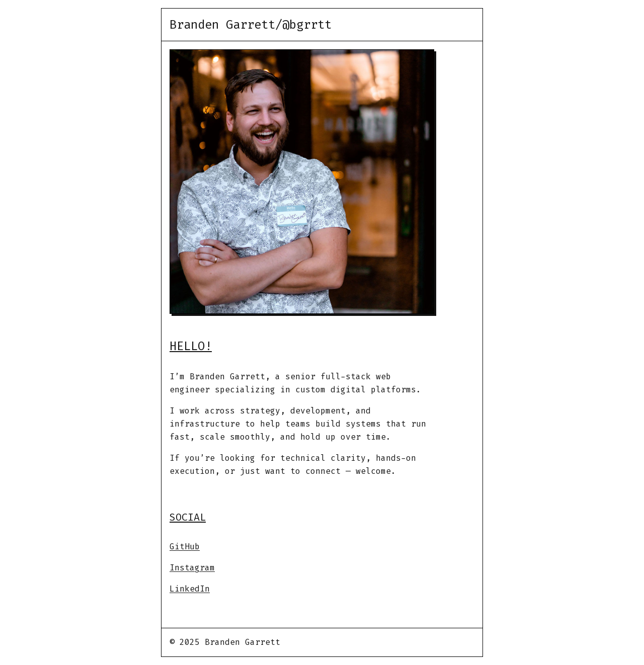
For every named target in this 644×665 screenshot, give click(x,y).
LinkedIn (190, 589)
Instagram (192, 568)
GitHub (185, 547)
